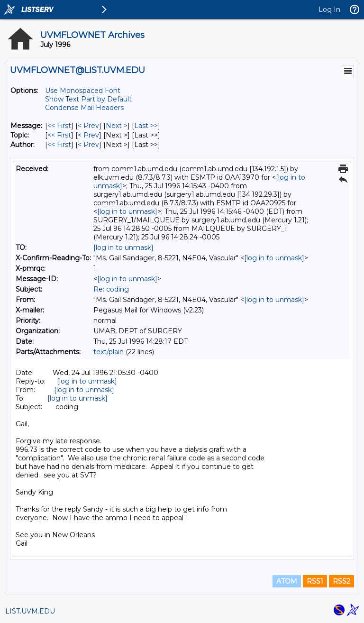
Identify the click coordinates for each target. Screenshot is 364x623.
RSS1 (315, 581)
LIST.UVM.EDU (30, 611)
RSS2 (341, 581)
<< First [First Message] (59, 126)
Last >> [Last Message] (146, 126)
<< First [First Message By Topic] (59, 135)
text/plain (109, 352)
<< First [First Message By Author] (59, 145)
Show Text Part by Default (88, 99)
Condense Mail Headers (84, 108)
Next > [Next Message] (117, 126)
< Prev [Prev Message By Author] (88, 145)
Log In (329, 9)
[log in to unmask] (127, 211)
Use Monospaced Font (83, 91)
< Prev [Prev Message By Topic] (88, 135)
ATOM (287, 581)
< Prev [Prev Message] (88, 126)
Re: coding (111, 289)
